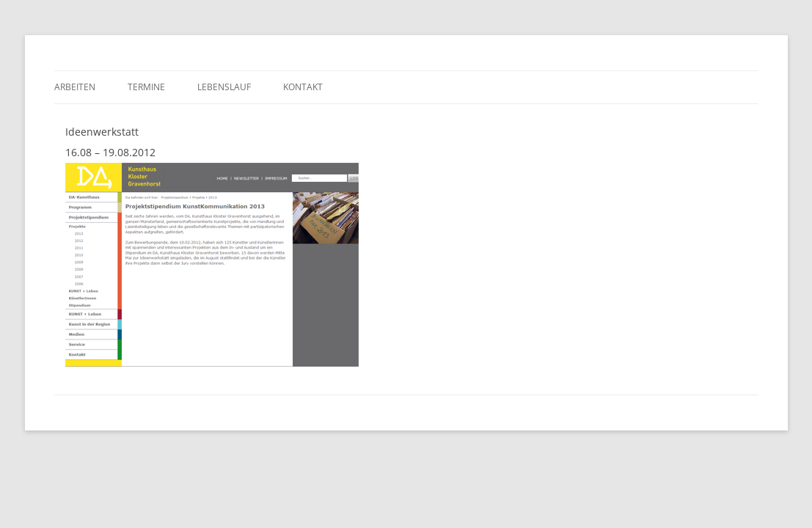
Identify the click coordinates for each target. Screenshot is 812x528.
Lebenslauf (224, 87)
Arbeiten (75, 87)
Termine (146, 87)
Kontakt (303, 87)
